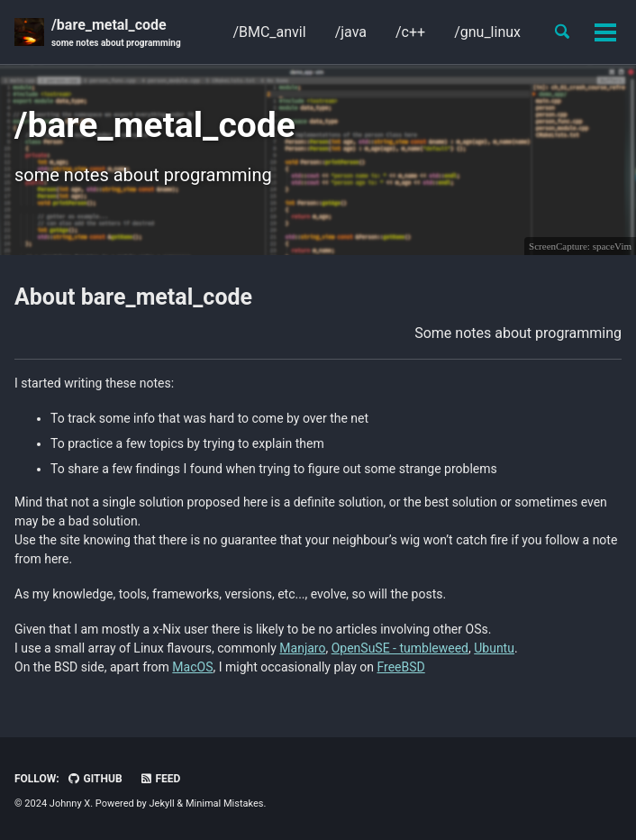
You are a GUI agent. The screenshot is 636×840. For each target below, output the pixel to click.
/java (351, 32)
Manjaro (302, 648)
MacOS (192, 667)
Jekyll (162, 803)
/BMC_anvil (269, 32)
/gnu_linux (487, 32)
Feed (160, 779)
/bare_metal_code (116, 33)
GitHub (95, 779)
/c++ (410, 32)
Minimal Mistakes (225, 803)
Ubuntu (494, 648)
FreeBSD (400, 667)
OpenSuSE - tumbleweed (400, 648)
